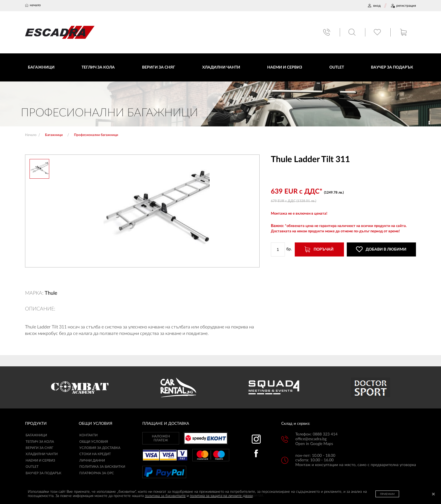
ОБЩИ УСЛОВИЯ (94, 442)
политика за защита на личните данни (221, 496)
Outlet (32, 467)
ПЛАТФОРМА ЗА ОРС (97, 473)
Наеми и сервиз (40, 461)
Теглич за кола (40, 442)
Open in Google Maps (314, 444)
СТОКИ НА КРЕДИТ (95, 455)
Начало (31, 135)
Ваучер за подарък (43, 473)
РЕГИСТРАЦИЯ (403, 6)
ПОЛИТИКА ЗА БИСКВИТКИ (102, 467)
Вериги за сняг (39, 448)
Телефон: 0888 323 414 (316, 435)
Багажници (36, 436)
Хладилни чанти (42, 455)
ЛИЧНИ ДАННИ (92, 461)
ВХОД (374, 6)
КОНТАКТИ (88, 436)
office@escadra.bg (311, 440)
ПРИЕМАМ (387, 494)
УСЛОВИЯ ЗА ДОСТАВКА (100, 448)
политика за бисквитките (165, 496)
